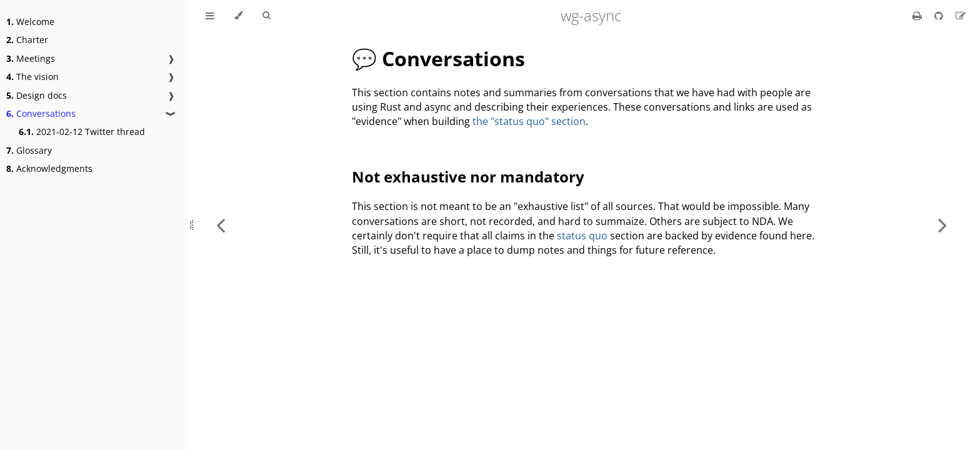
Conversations (41, 113)
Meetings (31, 58)
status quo (582, 236)
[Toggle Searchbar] (266, 16)
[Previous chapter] (221, 225)
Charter (27, 40)
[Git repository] (940, 16)
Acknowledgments (49, 168)
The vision (32, 77)
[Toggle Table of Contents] (210, 16)
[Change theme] (238, 16)
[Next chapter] (942, 225)
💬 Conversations (438, 58)
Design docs (37, 95)
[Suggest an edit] (961, 16)
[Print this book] (918, 16)
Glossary (29, 150)
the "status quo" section (529, 121)
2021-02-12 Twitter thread (82, 132)
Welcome (30, 22)
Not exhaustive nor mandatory (468, 177)
